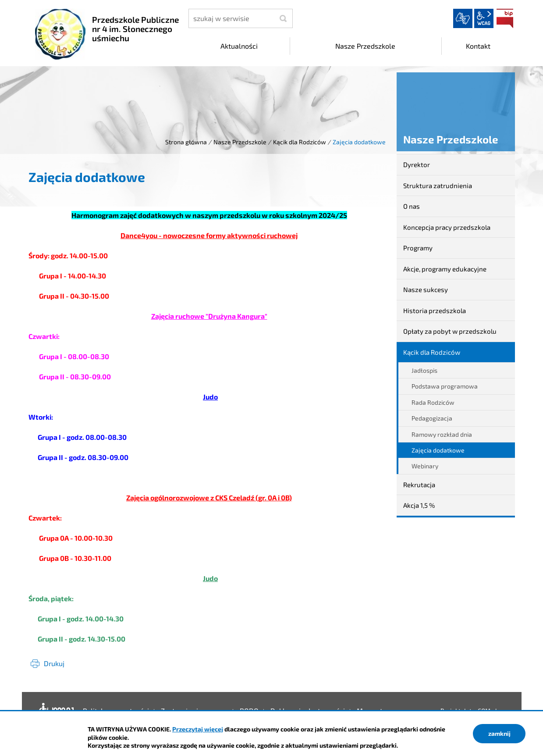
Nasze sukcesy (426, 289)
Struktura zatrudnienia (438, 185)
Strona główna (186, 142)
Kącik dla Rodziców (300, 142)
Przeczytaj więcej (198, 729)
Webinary (425, 466)
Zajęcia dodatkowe (438, 450)
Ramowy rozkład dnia (442, 434)
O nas (412, 206)
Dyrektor (417, 164)
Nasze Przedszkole (240, 142)
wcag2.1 (484, 18)
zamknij (499, 733)
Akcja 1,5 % (419, 505)
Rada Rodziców (433, 402)
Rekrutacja (419, 485)
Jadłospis (424, 370)
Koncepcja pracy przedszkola (447, 227)
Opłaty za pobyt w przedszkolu (450, 331)
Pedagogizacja (432, 418)
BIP (505, 18)
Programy (418, 248)
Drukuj (54, 663)
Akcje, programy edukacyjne (445, 269)
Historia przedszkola (435, 310)
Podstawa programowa (445, 386)
